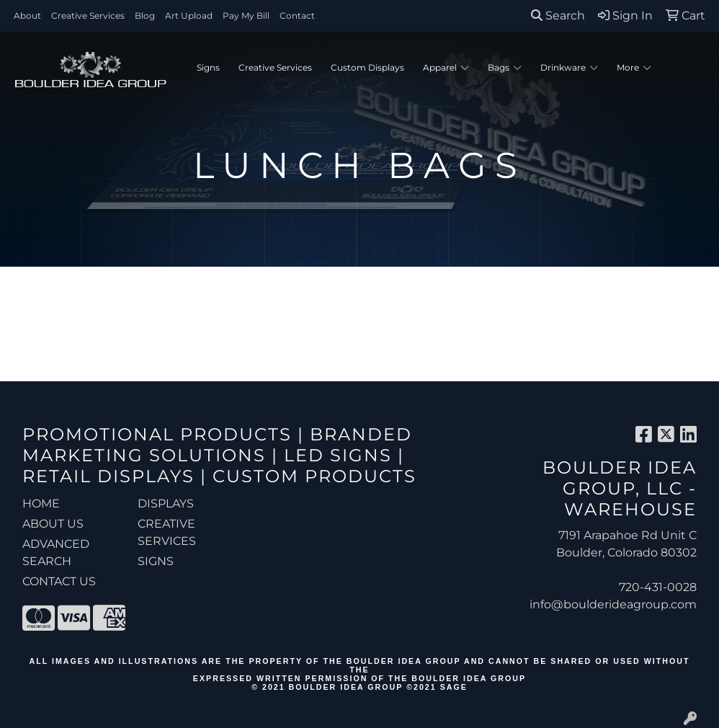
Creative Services (88, 15)
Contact (297, 15)
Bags (505, 68)
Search (558, 15)
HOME (41, 503)
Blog (145, 15)
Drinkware (569, 68)
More (634, 68)
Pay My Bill (246, 15)
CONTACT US (59, 581)
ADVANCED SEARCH (56, 552)
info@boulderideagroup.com (613, 604)
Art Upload (189, 15)
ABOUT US (53, 524)
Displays (166, 503)
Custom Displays (367, 67)
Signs (208, 67)
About (27, 15)
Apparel (446, 68)
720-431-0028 (658, 587)
